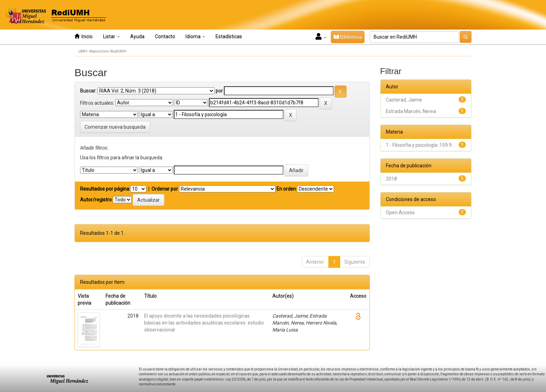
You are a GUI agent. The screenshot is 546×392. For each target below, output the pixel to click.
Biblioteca (348, 37)
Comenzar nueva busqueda (115, 127)
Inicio (84, 36)
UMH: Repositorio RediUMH (102, 51)
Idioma (195, 37)
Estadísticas (229, 37)
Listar (111, 37)
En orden (286, 189)
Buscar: (88, 91)
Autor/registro (96, 200)
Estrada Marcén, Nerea (411, 111)
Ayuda (137, 37)
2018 (391, 179)
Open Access (400, 213)
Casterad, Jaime (404, 100)
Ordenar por (165, 189)
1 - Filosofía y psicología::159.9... (420, 145)
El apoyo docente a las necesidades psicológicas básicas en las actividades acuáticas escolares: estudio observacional (204, 323)
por (219, 91)
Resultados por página (105, 189)
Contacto (165, 37)
